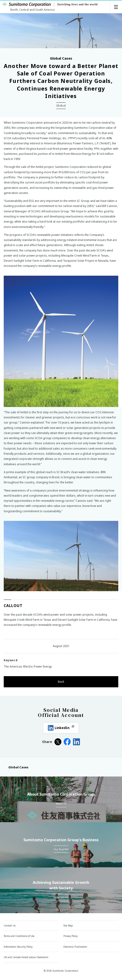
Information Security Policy (18, 947)
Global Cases (16, 767)
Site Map (68, 926)
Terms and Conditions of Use (19, 936)
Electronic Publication (77, 947)
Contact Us (10, 926)
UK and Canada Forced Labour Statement (29, 957)
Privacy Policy (71, 936)
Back (61, 682)
